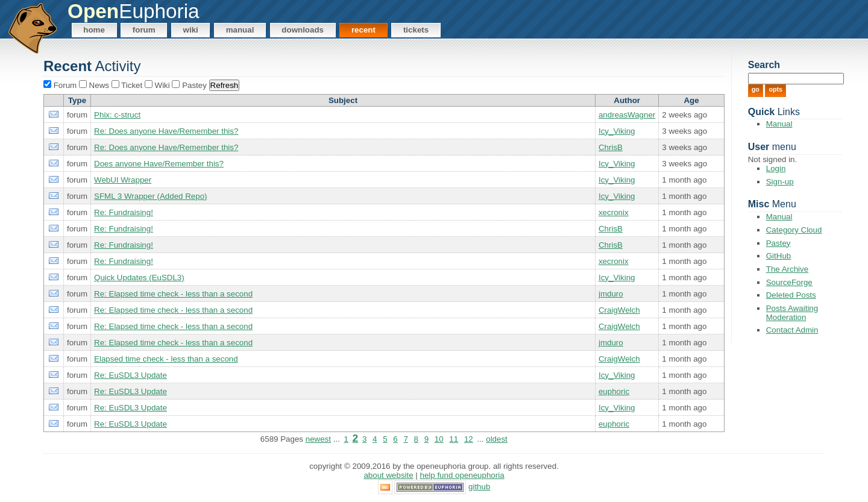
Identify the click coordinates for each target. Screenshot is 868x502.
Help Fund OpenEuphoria (462, 475)
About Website (388, 475)
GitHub (778, 256)
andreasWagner (627, 115)
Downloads (303, 30)
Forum (144, 30)
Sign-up (780, 182)
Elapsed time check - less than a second (166, 359)
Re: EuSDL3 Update (131, 375)
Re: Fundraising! (124, 212)
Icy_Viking (617, 131)
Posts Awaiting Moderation (792, 313)
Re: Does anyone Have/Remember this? (166, 131)
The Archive (787, 269)
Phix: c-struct (117, 115)
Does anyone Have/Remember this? (159, 164)
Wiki (191, 30)
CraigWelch (619, 310)
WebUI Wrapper (123, 180)
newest (318, 439)
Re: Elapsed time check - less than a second (173, 294)
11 (454, 439)
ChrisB (611, 147)
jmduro (611, 294)
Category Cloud (794, 230)
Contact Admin (792, 330)
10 (439, 439)
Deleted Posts (791, 295)
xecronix (614, 212)
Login (776, 168)
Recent (363, 30)
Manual (240, 30)
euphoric (614, 391)
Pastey (778, 243)
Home (94, 30)
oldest (497, 439)
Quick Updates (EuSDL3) (139, 278)
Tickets (416, 30)
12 (469, 439)
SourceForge (789, 282)
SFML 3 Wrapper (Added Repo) (150, 196)
